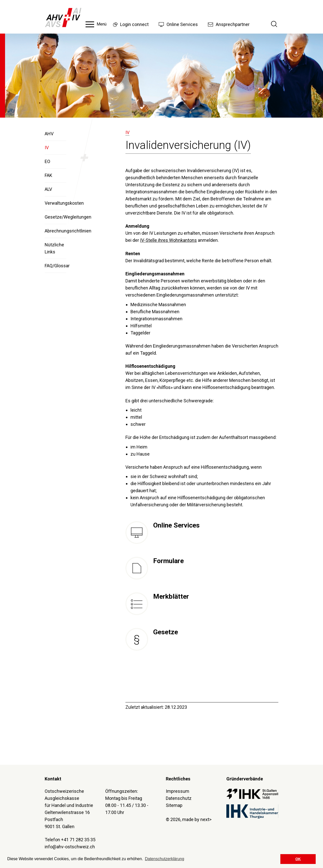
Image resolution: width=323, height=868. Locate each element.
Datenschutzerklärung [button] (165, 859)
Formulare (168, 561)
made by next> (197, 819)
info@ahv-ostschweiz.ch (70, 847)
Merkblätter (171, 596)
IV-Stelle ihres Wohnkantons (168, 240)
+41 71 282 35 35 (78, 840)
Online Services (176, 525)
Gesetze (166, 632)
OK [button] (298, 859)
